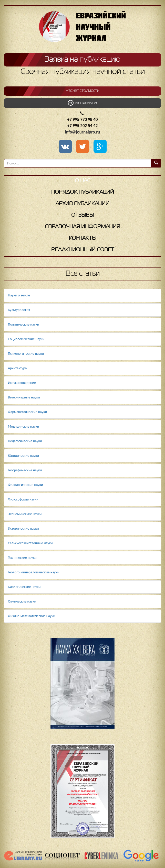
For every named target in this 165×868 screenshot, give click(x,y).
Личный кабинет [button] (82, 103)
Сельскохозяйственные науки (30, 543)
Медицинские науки (23, 426)
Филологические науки (25, 485)
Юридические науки (23, 456)
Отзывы (82, 215)
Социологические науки (26, 339)
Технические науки (22, 558)
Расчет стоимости (83, 91)
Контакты (83, 238)
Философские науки (23, 499)
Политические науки (24, 324)
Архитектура (17, 368)
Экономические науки (25, 514)
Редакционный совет (83, 250)
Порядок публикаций (83, 192)
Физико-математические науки (32, 616)
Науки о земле (19, 295)
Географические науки (25, 470)
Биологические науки (24, 587)
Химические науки (22, 601)
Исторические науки (23, 528)
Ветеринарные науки (24, 397)
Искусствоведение (22, 383)
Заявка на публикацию (82, 60)
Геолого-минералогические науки (34, 572)
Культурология (19, 310)
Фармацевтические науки (27, 412)
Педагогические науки (25, 441)
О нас (83, 181)
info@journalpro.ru (83, 132)
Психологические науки (26, 354)
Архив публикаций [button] (82, 204)
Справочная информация (82, 227)
